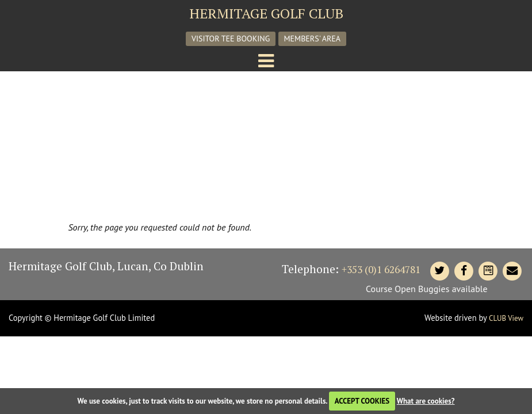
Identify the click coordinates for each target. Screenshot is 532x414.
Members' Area (313, 39)
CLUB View (506, 318)
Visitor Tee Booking (231, 39)
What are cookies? (426, 401)
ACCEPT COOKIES (362, 401)
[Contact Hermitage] (488, 271)
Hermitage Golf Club (266, 13)
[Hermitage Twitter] (439, 271)
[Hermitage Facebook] (464, 271)
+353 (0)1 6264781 (381, 269)
